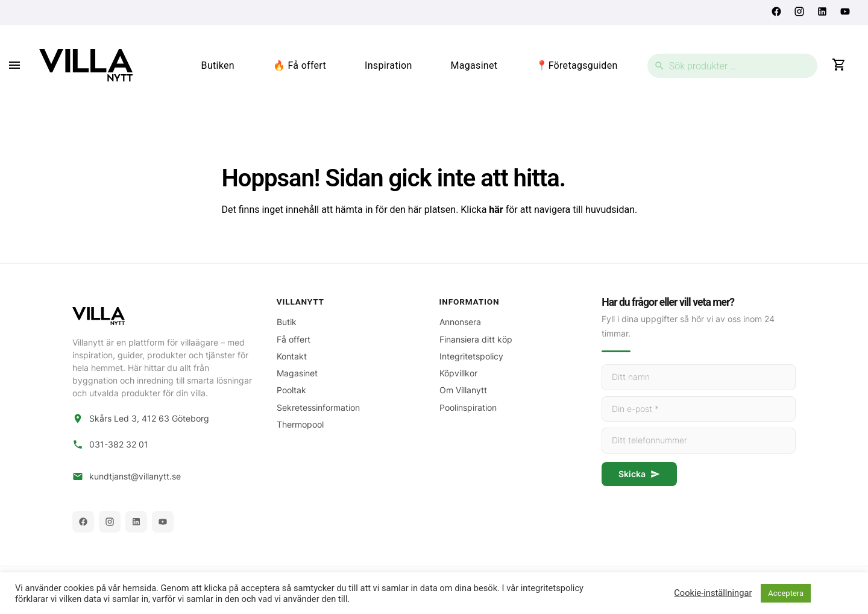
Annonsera (460, 322)
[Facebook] (83, 522)
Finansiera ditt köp (476, 339)
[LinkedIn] (136, 522)
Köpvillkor (458, 373)
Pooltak (291, 390)
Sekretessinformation (318, 407)
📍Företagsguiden (577, 65)
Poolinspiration (468, 407)
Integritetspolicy (471, 356)
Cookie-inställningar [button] (713, 593)
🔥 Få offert (300, 65)
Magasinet (474, 65)
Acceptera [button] (786, 593)
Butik (287, 322)
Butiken (218, 65)
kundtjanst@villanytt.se (135, 476)
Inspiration (388, 65)
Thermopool (300, 424)
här (496, 210)
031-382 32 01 (119, 445)
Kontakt (292, 356)
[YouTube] (163, 522)
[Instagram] (110, 522)
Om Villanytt (463, 390)
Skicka (639, 474)
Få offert (294, 339)
